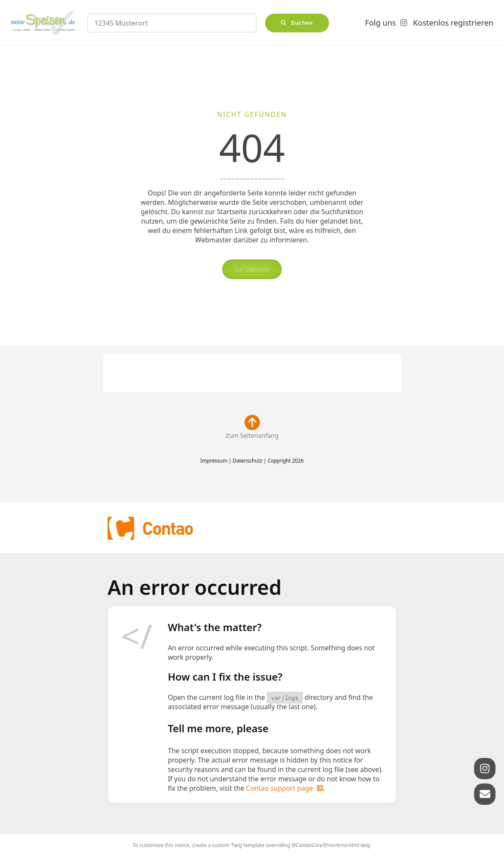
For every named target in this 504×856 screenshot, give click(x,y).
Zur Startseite (252, 269)
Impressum (214, 460)
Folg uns (380, 23)
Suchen (302, 23)
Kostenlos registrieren (453, 23)
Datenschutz (247, 460)
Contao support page (279, 788)
